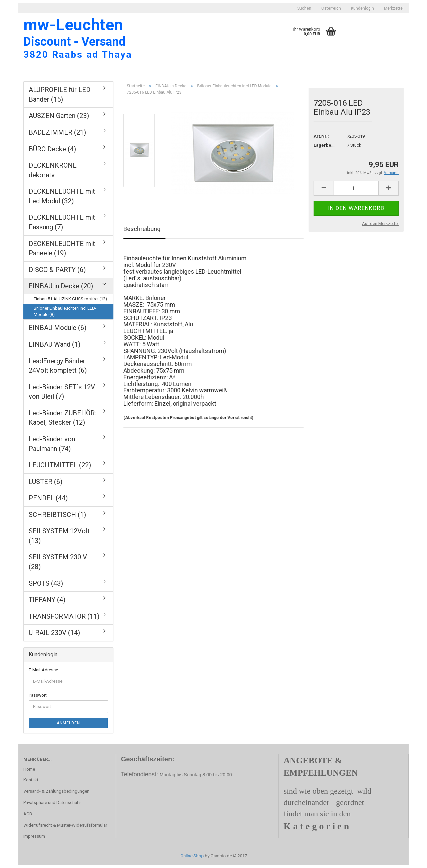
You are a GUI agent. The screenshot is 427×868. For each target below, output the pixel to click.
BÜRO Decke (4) (52, 152)
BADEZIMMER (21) (57, 136)
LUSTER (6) (46, 485)
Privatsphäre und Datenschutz (52, 806)
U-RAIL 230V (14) (54, 636)
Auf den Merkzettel (380, 227)
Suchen (304, 8)
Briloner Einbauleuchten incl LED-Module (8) (65, 315)
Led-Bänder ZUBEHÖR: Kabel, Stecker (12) (62, 421)
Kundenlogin (362, 8)
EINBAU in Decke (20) (61, 290)
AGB (28, 817)
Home (29, 773)
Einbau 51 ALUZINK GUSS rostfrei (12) (70, 302)
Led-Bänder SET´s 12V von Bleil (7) (62, 395)
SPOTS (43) (46, 587)
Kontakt (31, 783)
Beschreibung (142, 232)
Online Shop (192, 859)
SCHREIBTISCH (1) (57, 518)
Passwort (38, 699)
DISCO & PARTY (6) (57, 273)
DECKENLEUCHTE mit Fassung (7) (62, 226)
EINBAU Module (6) (58, 331)
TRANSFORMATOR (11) (64, 620)
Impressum (34, 840)
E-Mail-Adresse (43, 673)
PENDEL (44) (48, 502)
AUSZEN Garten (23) (59, 119)
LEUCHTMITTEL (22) (60, 469)
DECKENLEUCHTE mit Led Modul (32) (62, 200)
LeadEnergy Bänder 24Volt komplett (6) (58, 369)
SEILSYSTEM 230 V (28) (58, 565)
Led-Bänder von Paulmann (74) (52, 447)
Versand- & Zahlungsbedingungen (56, 795)
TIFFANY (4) (47, 603)
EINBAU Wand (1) (55, 348)
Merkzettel (394, 8)
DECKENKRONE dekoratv (53, 174)
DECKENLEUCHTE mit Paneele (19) (62, 252)
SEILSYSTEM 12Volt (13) (59, 539)
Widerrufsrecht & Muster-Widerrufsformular (65, 828)
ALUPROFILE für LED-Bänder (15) (61, 98)
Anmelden (68, 726)
